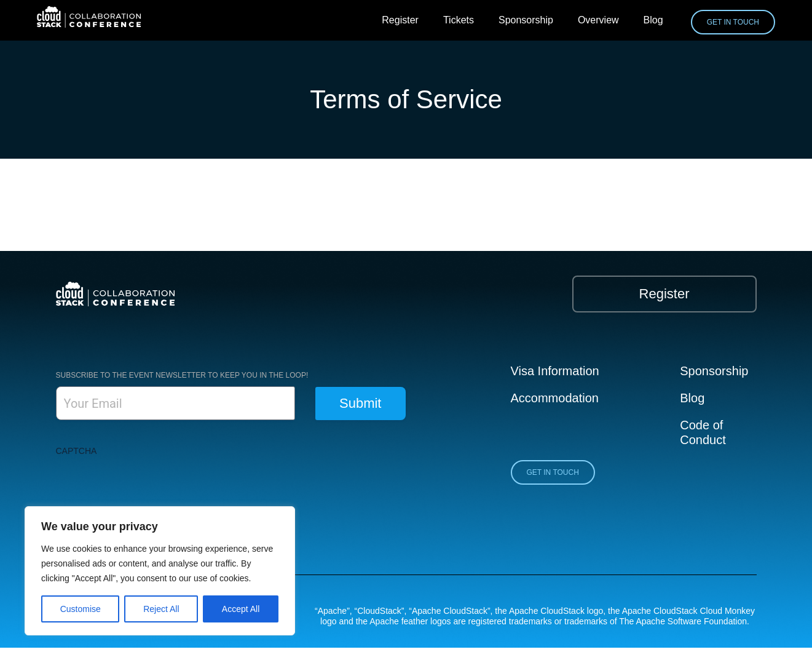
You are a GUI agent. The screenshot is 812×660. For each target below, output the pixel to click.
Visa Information (555, 371)
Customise (81, 609)
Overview (598, 20)
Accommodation (555, 398)
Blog (653, 20)
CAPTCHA (77, 451)
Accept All (241, 609)
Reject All (161, 609)
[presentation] (149, 486)
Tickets (459, 20)
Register (400, 20)
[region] (160, 571)
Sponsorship (526, 20)
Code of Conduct (703, 432)
